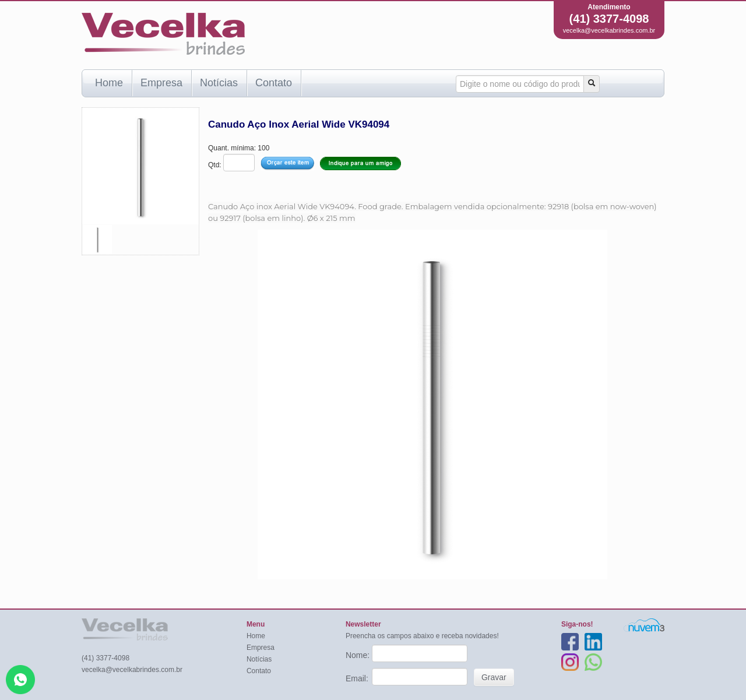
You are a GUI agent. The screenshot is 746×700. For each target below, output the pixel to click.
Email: (358, 678)
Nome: (359, 655)
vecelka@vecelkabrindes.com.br (609, 30)
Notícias (219, 83)
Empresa (161, 83)
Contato (274, 83)
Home (109, 83)
